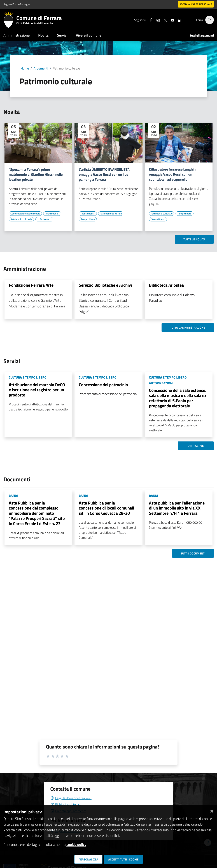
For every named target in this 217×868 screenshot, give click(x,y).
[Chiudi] (212, 810)
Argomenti (41, 68)
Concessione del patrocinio (103, 385)
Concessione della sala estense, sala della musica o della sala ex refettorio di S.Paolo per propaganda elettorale (178, 398)
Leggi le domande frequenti (71, 798)
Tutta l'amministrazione (188, 327)
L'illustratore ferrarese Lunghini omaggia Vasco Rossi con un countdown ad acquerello (173, 174)
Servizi (62, 35)
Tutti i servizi (196, 446)
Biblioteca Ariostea (166, 285)
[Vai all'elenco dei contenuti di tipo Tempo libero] (88, 219)
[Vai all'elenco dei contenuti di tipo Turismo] (44, 219)
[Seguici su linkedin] (178, 20)
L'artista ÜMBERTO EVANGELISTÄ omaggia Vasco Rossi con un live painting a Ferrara (104, 174)
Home (25, 68)
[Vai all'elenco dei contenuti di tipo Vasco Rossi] (88, 214)
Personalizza (88, 859)
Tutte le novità (194, 239)
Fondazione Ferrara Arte (31, 285)
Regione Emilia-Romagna (17, 4)
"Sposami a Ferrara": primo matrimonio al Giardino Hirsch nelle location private (36, 174)
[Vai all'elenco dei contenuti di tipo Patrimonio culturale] (21, 219)
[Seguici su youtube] (171, 20)
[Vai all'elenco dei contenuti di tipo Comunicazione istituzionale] (25, 214)
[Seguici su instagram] (156, 20)
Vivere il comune (89, 35)
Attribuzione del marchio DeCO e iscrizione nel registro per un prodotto (37, 390)
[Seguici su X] (163, 20)
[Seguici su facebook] (149, 20)
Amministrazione (17, 35)
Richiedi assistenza (65, 804)
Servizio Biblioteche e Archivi (105, 285)
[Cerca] (209, 20)
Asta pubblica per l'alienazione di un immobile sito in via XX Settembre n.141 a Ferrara (177, 508)
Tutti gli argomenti (202, 35)
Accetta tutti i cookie (123, 859)
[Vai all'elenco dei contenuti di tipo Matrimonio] (52, 214)
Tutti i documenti (193, 553)
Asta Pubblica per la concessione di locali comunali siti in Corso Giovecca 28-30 (106, 508)
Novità (43, 35)
